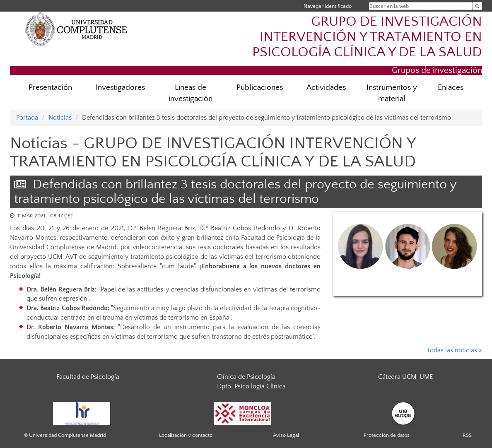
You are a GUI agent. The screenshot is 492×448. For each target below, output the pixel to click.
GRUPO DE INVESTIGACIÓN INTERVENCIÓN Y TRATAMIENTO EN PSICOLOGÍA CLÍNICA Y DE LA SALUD (367, 37)
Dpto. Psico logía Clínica (251, 386)
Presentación (50, 88)
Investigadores (120, 88)
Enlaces (451, 88)
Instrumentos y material (392, 93)
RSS (467, 435)
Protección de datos (387, 435)
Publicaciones (260, 88)
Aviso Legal (286, 435)
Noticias (60, 118)
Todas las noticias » (454, 350)
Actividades (326, 88)
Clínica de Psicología (246, 377)
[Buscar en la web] (477, 6)
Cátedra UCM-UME (405, 377)
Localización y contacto (186, 435)
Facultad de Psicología (88, 377)
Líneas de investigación (191, 93)
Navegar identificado (328, 6)
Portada (27, 118)
